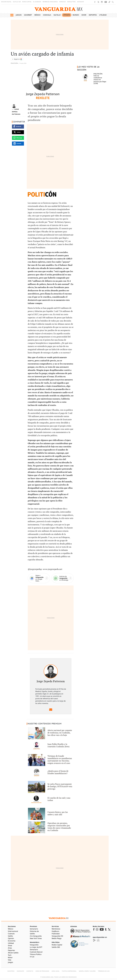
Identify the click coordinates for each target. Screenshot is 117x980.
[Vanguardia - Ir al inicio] (58, 9)
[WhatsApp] (63, 578)
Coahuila (47, 15)
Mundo (76, 15)
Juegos (19, 15)
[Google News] (39, 578)
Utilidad (103, 15)
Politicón (14, 63)
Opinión (67, 15)
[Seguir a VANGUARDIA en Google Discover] (17, 59)
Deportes (93, 15)
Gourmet (28, 15)
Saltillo (57, 15)
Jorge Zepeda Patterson (16, 112)
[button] (12, 15)
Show (84, 15)
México (37, 15)
